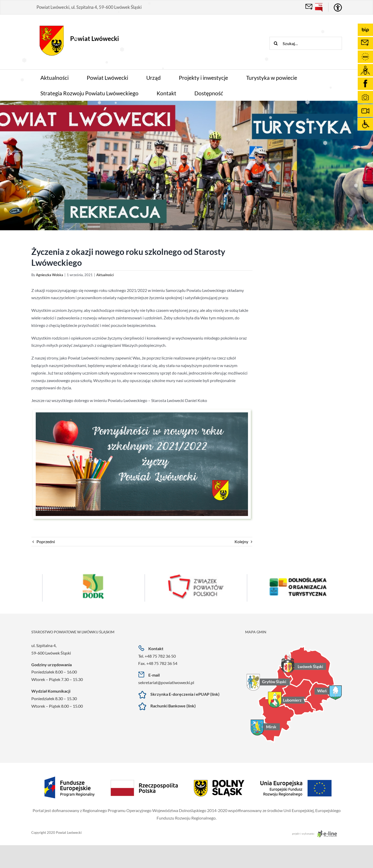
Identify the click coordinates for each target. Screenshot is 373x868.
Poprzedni (46, 541)
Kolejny (241, 541)
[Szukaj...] (306, 43)
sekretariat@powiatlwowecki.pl (166, 682)
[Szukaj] (276, 43)
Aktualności (105, 275)
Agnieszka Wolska (50, 275)
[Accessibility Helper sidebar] (338, 8)
